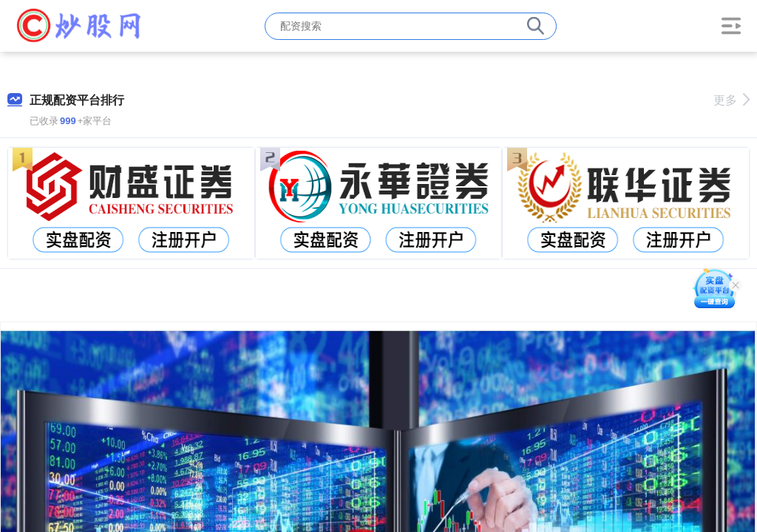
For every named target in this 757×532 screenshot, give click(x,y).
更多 (731, 100)
